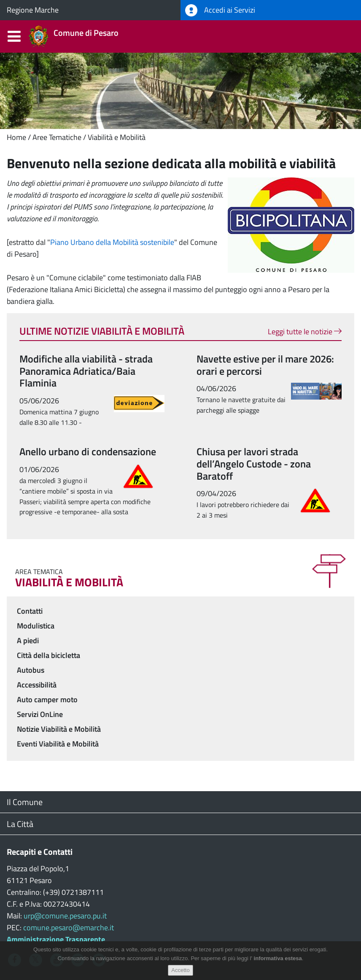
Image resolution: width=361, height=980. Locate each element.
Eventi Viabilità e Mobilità (58, 744)
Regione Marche (33, 10)
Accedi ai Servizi (220, 10)
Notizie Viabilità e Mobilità (59, 729)
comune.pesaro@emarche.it (69, 928)
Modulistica (36, 626)
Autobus (31, 670)
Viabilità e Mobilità (117, 137)
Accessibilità (37, 685)
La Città (20, 824)
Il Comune (25, 802)
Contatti (30, 611)
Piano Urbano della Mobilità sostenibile (112, 242)
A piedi (28, 640)
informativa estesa (278, 959)
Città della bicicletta (48, 655)
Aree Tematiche (57, 137)
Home (16, 137)
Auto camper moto (47, 699)
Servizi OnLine (40, 714)
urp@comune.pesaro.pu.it (65, 916)
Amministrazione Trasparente (56, 939)
